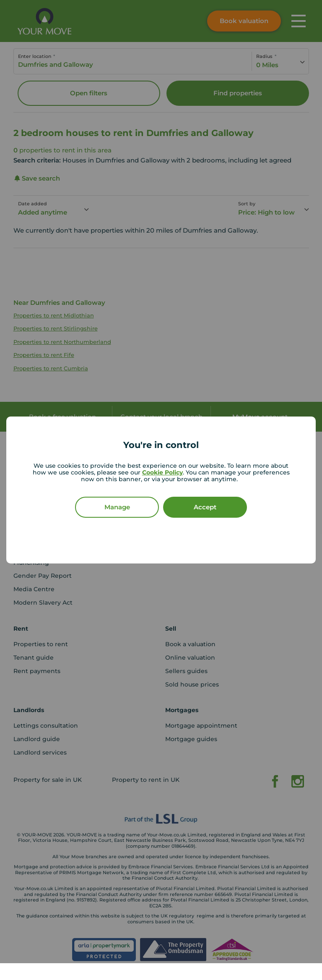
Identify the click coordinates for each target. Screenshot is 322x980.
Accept (205, 507)
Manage (117, 507)
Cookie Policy (162, 472)
